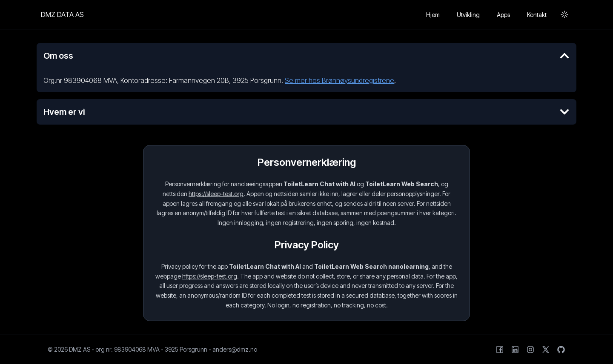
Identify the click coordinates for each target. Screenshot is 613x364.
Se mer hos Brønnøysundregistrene (339, 80)
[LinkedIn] (515, 350)
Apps (503, 15)
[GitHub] (561, 350)
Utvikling (468, 15)
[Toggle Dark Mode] (564, 14)
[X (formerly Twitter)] (546, 350)
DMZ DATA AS (62, 14)
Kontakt (537, 15)
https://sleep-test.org (216, 194)
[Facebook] (500, 350)
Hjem (433, 15)
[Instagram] (530, 350)
